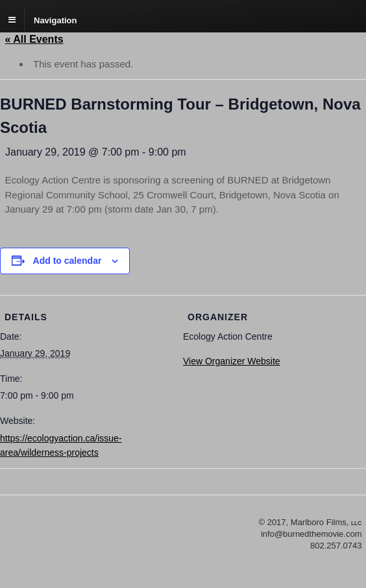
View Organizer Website (232, 361)
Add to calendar (67, 261)
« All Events (34, 39)
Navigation (55, 20)
